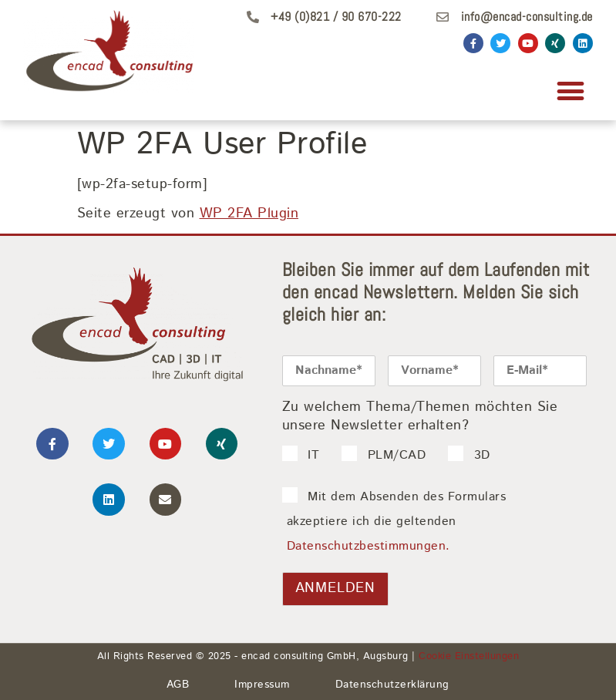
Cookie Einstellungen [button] (469, 656)
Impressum (262, 685)
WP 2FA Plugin (249, 214)
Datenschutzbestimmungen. (369, 546)
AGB (178, 685)
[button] (571, 91)
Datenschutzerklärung (392, 685)
